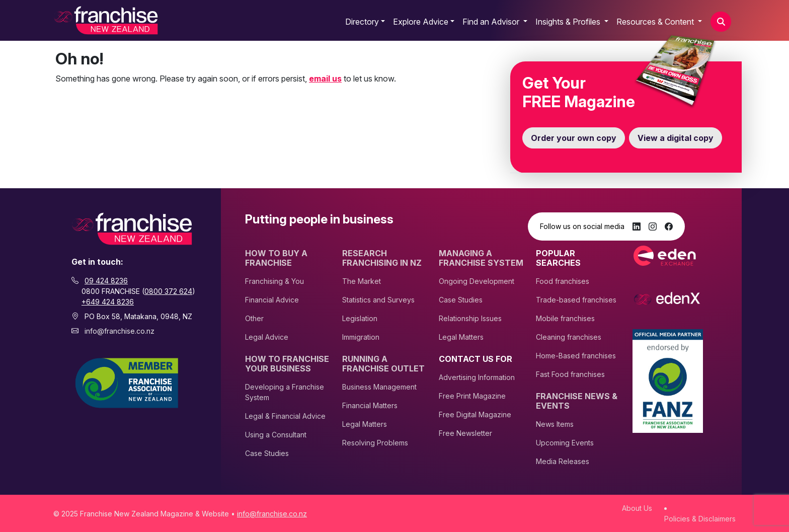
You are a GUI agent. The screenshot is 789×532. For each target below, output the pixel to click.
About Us (637, 508)
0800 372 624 (168, 291)
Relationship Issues (470, 318)
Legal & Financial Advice (285, 416)
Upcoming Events (565, 443)
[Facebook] (669, 226)
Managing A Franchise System (481, 258)
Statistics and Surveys (378, 300)
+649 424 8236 (108, 302)
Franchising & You (274, 281)
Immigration (361, 337)
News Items (555, 424)
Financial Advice (272, 300)
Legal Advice (267, 337)
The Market (362, 281)
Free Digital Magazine (475, 414)
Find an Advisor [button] (492, 22)
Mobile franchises (565, 318)
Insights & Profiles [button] (569, 22)
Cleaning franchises (569, 337)
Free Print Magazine (472, 396)
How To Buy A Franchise (276, 258)
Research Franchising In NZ (382, 258)
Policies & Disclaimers (700, 519)
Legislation (360, 318)
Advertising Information (477, 377)
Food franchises (563, 281)
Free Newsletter (465, 433)
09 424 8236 (106, 281)
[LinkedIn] (637, 226)
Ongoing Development (477, 281)
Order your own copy (574, 138)
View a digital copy (676, 138)
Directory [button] (362, 22)
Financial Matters (370, 405)
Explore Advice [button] (421, 22)
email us (325, 79)
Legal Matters (365, 424)
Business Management (379, 387)
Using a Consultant (276, 435)
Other (254, 318)
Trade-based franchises (576, 300)
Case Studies (267, 453)
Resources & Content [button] (656, 22)
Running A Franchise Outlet (383, 364)
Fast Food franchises (570, 374)
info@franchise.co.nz (120, 331)
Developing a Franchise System (285, 392)
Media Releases (563, 461)
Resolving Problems (375, 443)
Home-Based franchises (576, 356)
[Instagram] (653, 226)
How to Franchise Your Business (287, 364)
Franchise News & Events (577, 401)
